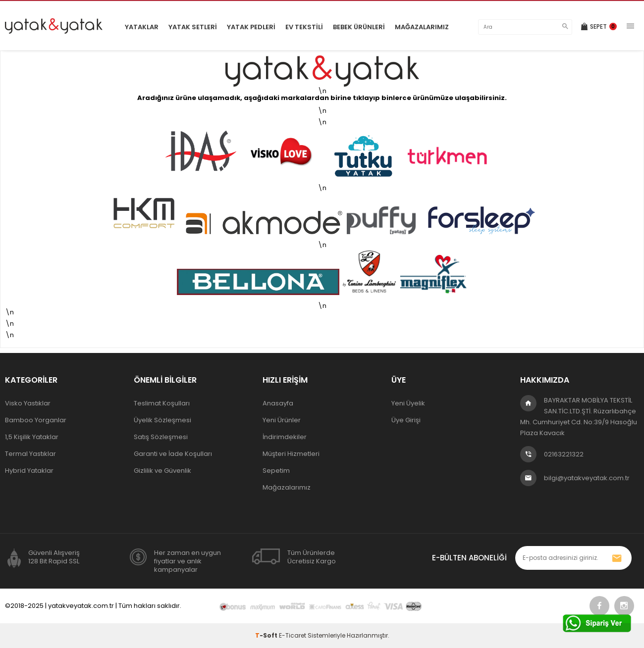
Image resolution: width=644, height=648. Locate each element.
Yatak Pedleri (251, 27)
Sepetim (276, 471)
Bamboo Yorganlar (36, 420)
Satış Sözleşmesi (161, 437)
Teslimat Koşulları (162, 403)
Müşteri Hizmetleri (291, 454)
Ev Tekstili (304, 27)
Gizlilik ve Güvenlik (162, 471)
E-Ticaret (293, 635)
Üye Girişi (406, 420)
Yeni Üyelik (408, 403)
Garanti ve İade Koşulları (173, 454)
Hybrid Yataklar (29, 471)
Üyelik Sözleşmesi (162, 420)
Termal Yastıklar (30, 454)
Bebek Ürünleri (359, 27)
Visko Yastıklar (28, 403)
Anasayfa (278, 403)
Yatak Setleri (193, 27)
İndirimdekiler (285, 437)
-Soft (267, 635)
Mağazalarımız (422, 27)
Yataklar (142, 27)
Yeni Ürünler (282, 420)
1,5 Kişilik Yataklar (32, 437)
